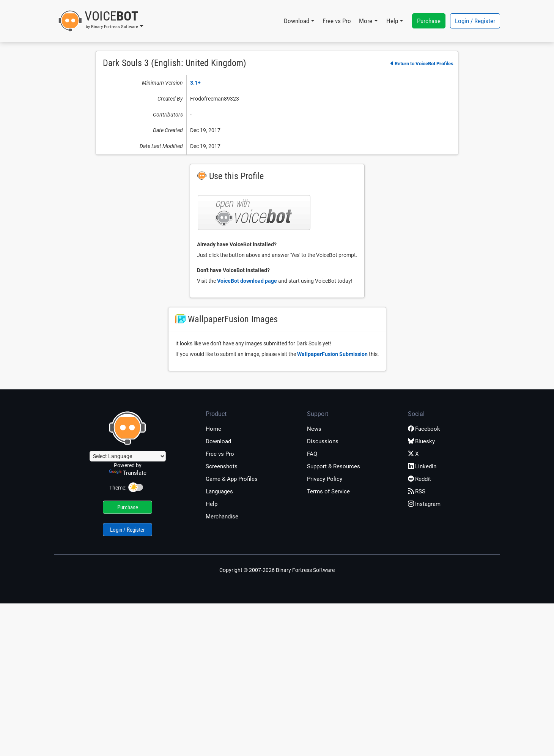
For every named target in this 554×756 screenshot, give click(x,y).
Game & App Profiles (232, 479)
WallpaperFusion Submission (332, 354)
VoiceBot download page (247, 281)
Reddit (419, 479)
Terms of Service (328, 491)
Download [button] (297, 21)
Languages (219, 491)
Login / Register (475, 21)
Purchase (429, 21)
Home (213, 429)
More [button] (366, 21)
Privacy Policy (325, 479)
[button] (101, 21)
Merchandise (222, 517)
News (314, 429)
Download (218, 441)
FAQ (312, 454)
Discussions (323, 441)
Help (212, 504)
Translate (128, 473)
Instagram (424, 504)
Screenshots (222, 466)
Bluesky (421, 441)
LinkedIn (422, 466)
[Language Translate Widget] (128, 456)
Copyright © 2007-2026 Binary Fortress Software (277, 570)
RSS (417, 491)
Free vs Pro (337, 21)
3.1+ (195, 83)
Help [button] (392, 21)
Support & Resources (334, 466)
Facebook (424, 429)
